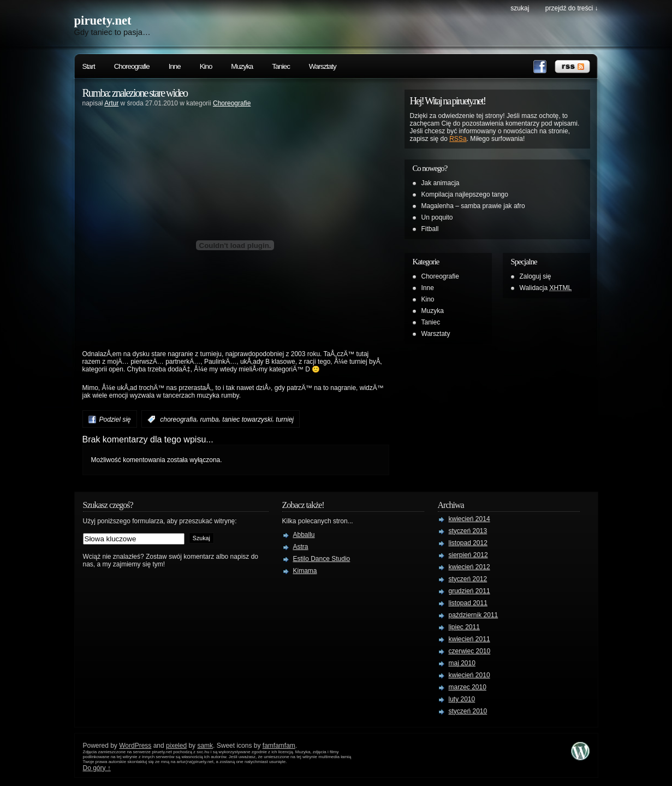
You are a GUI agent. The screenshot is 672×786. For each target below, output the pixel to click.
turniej (285, 419)
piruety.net (103, 20)
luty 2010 (462, 699)
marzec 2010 (468, 687)
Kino (206, 66)
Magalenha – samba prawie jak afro (473, 206)
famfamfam (279, 746)
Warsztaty (323, 66)
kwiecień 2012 (469, 567)
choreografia (178, 419)
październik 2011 (474, 615)
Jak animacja (441, 183)
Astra (301, 547)
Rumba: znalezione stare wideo (135, 93)
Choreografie (132, 66)
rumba (210, 419)
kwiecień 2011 (469, 639)
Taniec (281, 66)
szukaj (520, 8)
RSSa (458, 139)
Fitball (430, 229)
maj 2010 (462, 663)
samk (205, 746)
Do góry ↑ (97, 768)
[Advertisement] (235, 128)
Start (89, 66)
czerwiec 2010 (470, 651)
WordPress (135, 746)
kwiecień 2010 (469, 675)
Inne (175, 66)
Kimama (305, 571)
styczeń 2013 (468, 531)
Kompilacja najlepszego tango (465, 194)
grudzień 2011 (469, 591)
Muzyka (242, 66)
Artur (111, 103)
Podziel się (115, 419)
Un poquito (437, 217)
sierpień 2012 (468, 555)
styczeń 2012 (468, 579)
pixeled (176, 746)
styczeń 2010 (468, 711)
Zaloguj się (536, 276)
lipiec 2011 (464, 627)
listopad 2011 (468, 603)
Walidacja (546, 288)
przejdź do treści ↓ (572, 8)
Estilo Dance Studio (322, 559)
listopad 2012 (468, 543)
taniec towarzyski (247, 419)
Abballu (304, 535)
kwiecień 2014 (469, 519)
